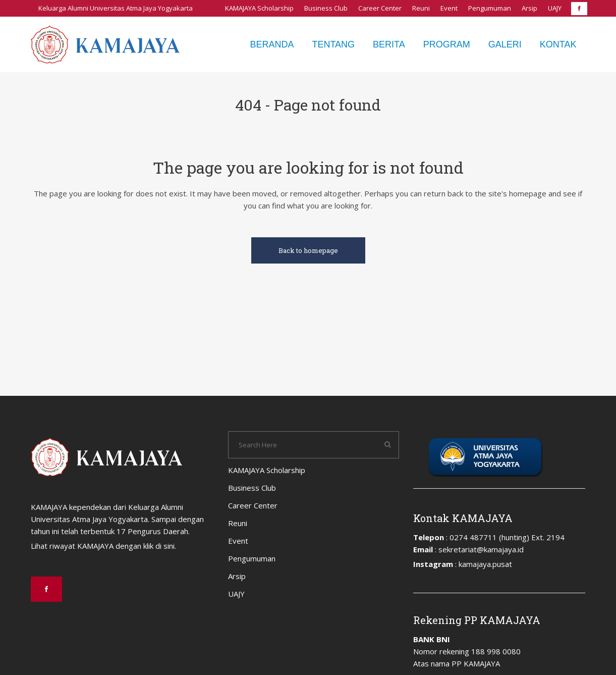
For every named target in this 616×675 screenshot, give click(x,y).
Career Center (380, 8)
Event (449, 8)
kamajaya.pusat (485, 564)
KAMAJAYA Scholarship (259, 8)
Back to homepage (308, 250)
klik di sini (159, 546)
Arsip (529, 8)
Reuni (421, 8)
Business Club (326, 8)
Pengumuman (490, 8)
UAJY (555, 8)
